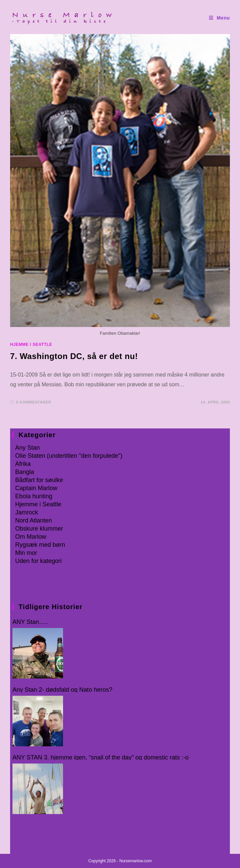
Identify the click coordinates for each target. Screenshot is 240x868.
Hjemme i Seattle (31, 345)
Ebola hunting (34, 496)
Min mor (26, 553)
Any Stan (27, 448)
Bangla (25, 472)
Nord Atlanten (34, 520)
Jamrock (27, 512)
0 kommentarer (34, 402)
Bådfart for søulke (39, 480)
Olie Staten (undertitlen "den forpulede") (69, 456)
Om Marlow (31, 537)
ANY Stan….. (31, 622)
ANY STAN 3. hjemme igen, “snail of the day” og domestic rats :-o (101, 758)
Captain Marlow (36, 488)
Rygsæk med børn (40, 545)
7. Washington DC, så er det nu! (74, 356)
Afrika (23, 464)
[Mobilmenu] (219, 18)
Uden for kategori (38, 561)
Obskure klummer (39, 529)
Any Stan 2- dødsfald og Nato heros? (62, 690)
